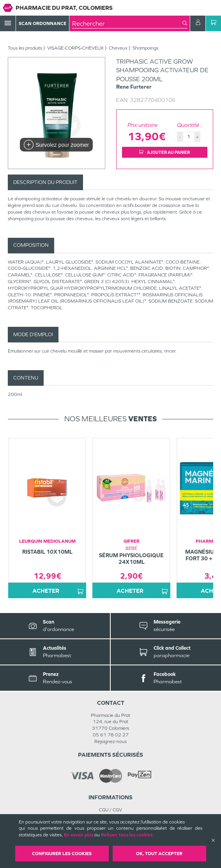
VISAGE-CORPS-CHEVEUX (75, 48)
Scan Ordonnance (42, 23)
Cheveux (118, 48)
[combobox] (127, 23)
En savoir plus (79, 835)
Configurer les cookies (62, 854)
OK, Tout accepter (159, 854)
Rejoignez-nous (110, 741)
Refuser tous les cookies (127, 835)
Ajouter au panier (164, 152)
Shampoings (145, 48)
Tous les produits (25, 48)
